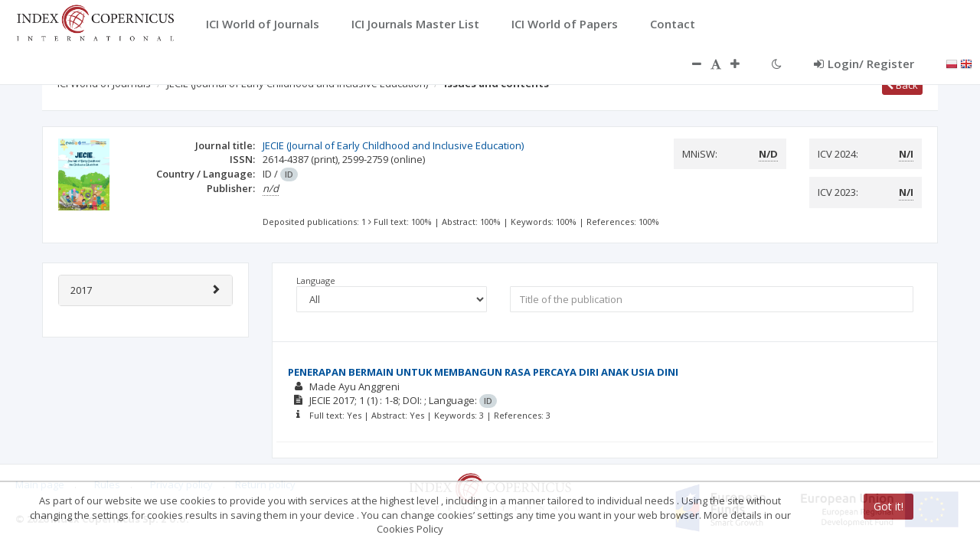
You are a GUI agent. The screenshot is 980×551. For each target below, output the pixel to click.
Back (902, 85)
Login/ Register (864, 64)
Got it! (889, 506)
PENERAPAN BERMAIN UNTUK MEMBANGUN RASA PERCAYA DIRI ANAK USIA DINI (483, 372)
